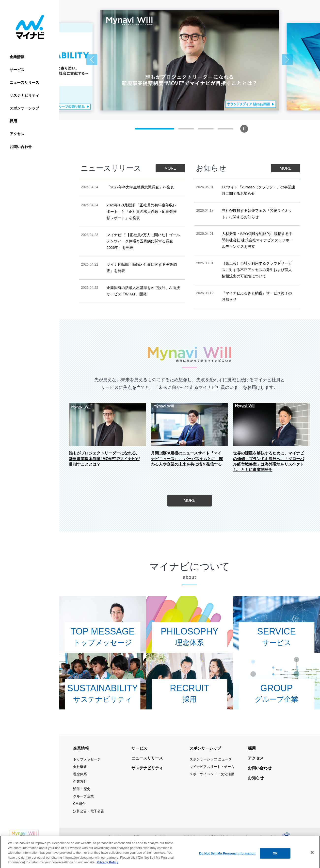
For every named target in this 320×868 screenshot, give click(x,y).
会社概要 (80, 767)
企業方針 (80, 781)
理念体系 (80, 774)
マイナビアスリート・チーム (212, 767)
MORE (170, 168)
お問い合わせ (21, 147)
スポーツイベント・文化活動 (212, 774)
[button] (92, 60)
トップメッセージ (87, 759)
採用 (13, 121)
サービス (17, 70)
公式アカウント (110, 848)
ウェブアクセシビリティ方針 (257, 837)
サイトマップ (101, 837)
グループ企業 (83, 796)
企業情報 (17, 57)
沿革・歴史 (82, 789)
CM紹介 (79, 804)
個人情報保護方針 (217, 837)
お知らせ (256, 778)
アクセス (17, 134)
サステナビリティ (24, 95)
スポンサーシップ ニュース (211, 759)
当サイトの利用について (135, 837)
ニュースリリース (24, 82)
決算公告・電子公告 (89, 811)
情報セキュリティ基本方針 (178, 837)
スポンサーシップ (24, 108)
